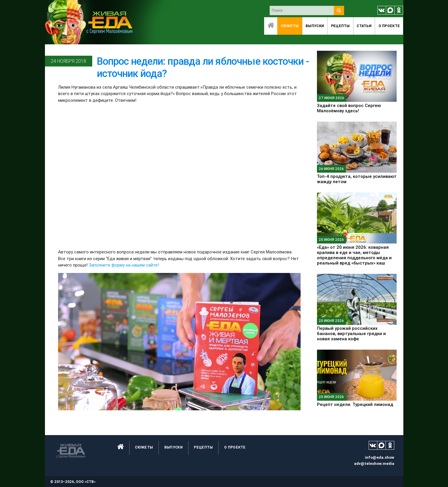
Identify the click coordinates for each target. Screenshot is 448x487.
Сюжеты (290, 26)
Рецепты (340, 26)
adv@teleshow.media (374, 464)
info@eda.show (380, 457)
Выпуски (315, 26)
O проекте (389, 26)
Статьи (364, 26)
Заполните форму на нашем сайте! (124, 265)
